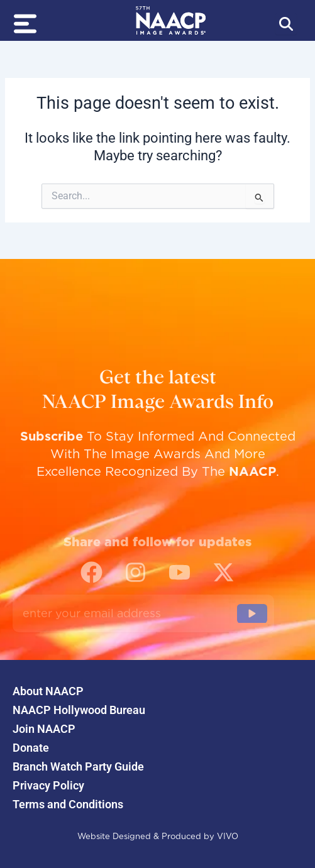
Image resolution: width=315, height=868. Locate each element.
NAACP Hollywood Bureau (79, 710)
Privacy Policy (48, 786)
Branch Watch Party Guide (78, 767)
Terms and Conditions (68, 805)
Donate (31, 748)
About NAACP (48, 691)
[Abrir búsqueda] (286, 24)
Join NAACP (44, 729)
